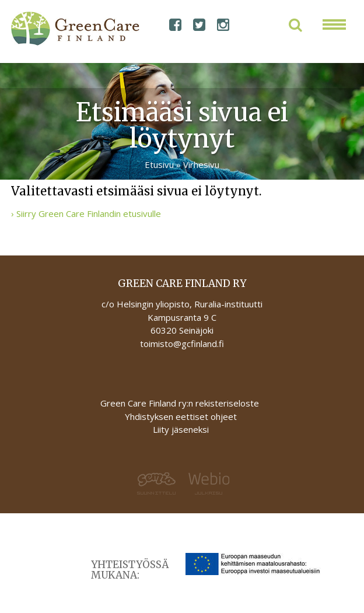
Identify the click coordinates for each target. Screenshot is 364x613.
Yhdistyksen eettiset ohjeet (181, 416)
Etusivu (159, 164)
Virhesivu (201, 164)
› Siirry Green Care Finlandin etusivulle (86, 213)
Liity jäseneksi (181, 429)
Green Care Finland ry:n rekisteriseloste (181, 403)
